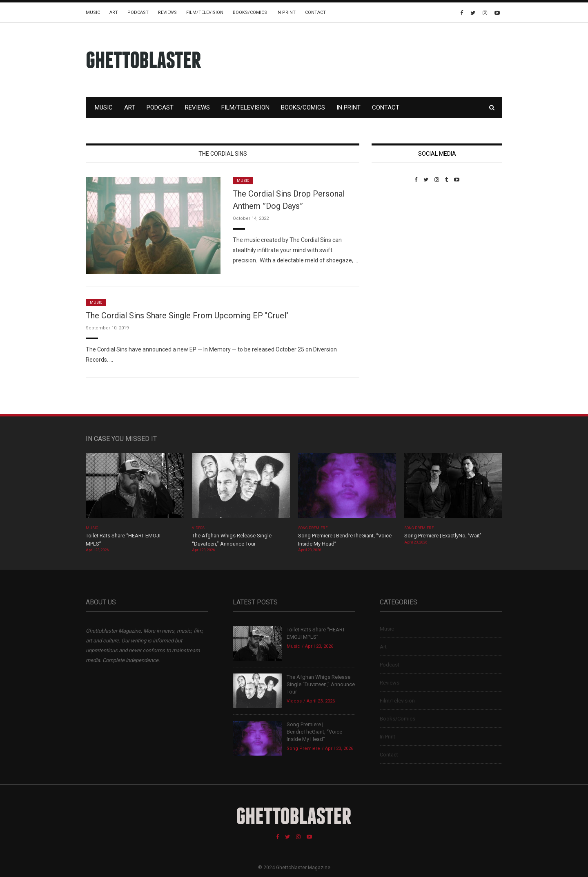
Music (93, 12)
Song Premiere (313, 528)
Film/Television (205, 12)
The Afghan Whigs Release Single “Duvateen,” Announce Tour (321, 684)
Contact (315, 12)
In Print (286, 12)
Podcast (138, 12)
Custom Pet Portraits (395, 239)
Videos (198, 528)
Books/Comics (250, 12)
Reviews (167, 12)
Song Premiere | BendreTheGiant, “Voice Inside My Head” (314, 732)
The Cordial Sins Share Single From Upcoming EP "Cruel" (187, 315)
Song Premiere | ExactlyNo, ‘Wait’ (443, 536)
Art (114, 12)
